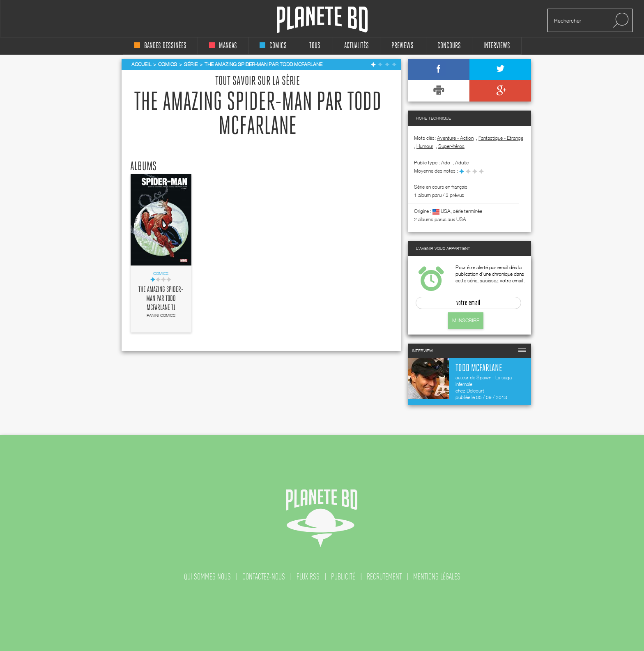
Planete (322, 20)
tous (315, 46)
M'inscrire (466, 320)
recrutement (384, 577)
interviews (497, 46)
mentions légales (437, 577)
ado (446, 163)
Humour (425, 146)
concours (449, 46)
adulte (462, 163)
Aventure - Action (455, 138)
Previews (402, 46)
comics (273, 46)
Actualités (356, 46)
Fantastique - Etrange (501, 138)
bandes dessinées (160, 46)
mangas (223, 46)
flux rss (308, 577)
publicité (343, 577)
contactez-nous (264, 577)
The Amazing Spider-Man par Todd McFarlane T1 (161, 299)
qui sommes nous (207, 577)
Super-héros (451, 146)
